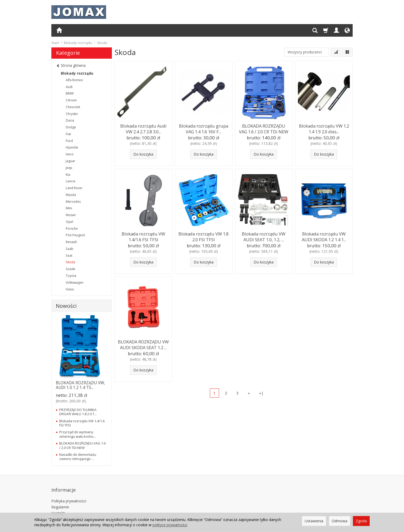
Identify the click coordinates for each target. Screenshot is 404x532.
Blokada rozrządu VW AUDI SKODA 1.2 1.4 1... (324, 236)
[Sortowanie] (336, 52)
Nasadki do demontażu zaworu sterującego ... (78, 457)
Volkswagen (75, 283)
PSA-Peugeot (75, 235)
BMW (70, 93)
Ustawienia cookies (68, 511)
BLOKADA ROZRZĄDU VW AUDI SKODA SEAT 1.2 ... (143, 344)
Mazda (71, 195)
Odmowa (340, 521)
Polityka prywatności (69, 494)
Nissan (71, 215)
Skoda (70, 262)
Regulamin (60, 500)
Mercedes (73, 202)
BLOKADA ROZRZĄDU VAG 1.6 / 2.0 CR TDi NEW (264, 128)
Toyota (71, 276)
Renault (71, 242)
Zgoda (361, 521)
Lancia (70, 181)
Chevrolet (73, 107)
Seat (69, 256)
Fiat (68, 134)
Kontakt (58, 505)
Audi (69, 87)
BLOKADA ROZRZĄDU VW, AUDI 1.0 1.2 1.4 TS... (80, 385)
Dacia (70, 120)
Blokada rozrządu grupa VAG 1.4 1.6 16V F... (204, 128)
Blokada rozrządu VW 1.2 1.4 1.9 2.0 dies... (324, 128)
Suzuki (70, 269)
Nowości (66, 306)
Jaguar (70, 161)
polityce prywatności (170, 525)
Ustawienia (314, 521)
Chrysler (72, 114)
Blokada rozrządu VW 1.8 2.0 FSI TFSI (203, 236)
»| (261, 393)
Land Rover (74, 188)
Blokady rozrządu (77, 73)
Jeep (69, 168)
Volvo (70, 289)
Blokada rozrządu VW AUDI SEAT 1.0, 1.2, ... (264, 236)
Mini (69, 208)
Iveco (70, 154)
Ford (69, 141)
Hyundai (72, 147)
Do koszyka (143, 154)
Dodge (71, 127)
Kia (68, 175)
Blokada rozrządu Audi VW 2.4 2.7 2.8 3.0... (143, 128)
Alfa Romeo (74, 80)
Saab (70, 249)
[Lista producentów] (307, 52)
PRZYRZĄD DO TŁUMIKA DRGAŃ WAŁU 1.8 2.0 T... (78, 412)
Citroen (71, 100)
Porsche (72, 229)
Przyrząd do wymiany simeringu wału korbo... (78, 434)
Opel (69, 222)
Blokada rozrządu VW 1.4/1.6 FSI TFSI (143, 236)
